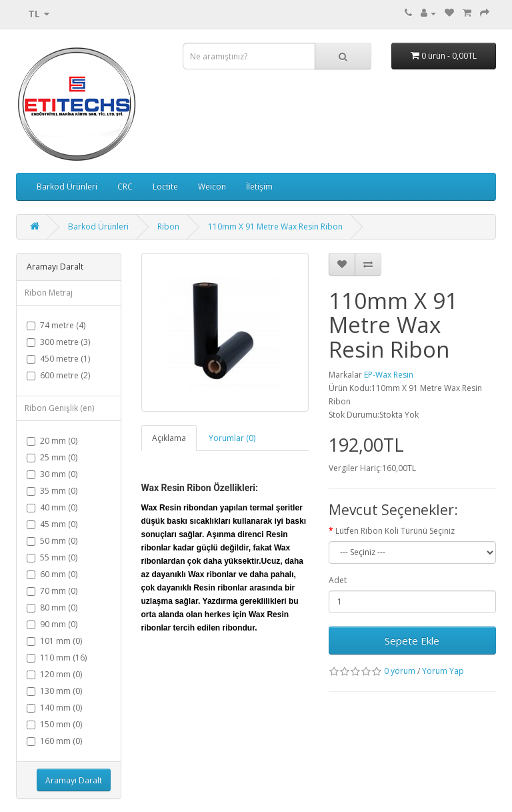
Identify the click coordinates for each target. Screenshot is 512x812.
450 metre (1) (58, 359)
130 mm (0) (54, 691)
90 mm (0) (52, 624)
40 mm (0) (52, 507)
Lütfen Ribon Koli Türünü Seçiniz (395, 531)
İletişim (259, 186)
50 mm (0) (52, 541)
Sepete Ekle (412, 641)
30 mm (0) (52, 474)
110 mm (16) (57, 658)
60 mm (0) (52, 574)
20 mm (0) (52, 441)
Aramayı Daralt (74, 780)
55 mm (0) (52, 557)
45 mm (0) (52, 524)
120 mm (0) (54, 674)
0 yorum (400, 671)
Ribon (168, 227)
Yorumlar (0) (232, 438)
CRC (125, 186)
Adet (338, 580)
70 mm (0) (52, 591)
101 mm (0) (54, 641)
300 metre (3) (58, 342)
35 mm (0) (52, 491)
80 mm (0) (52, 607)
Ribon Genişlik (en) (59, 408)
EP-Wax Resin (389, 375)
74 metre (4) (56, 325)
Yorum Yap (443, 671)
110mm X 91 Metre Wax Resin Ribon (275, 227)
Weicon (212, 186)
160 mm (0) (54, 741)
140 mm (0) (54, 708)
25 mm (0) (52, 457)
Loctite (165, 186)
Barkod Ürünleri (67, 186)
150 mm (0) (54, 724)
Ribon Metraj (49, 293)
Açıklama (169, 438)
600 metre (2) (58, 375)
